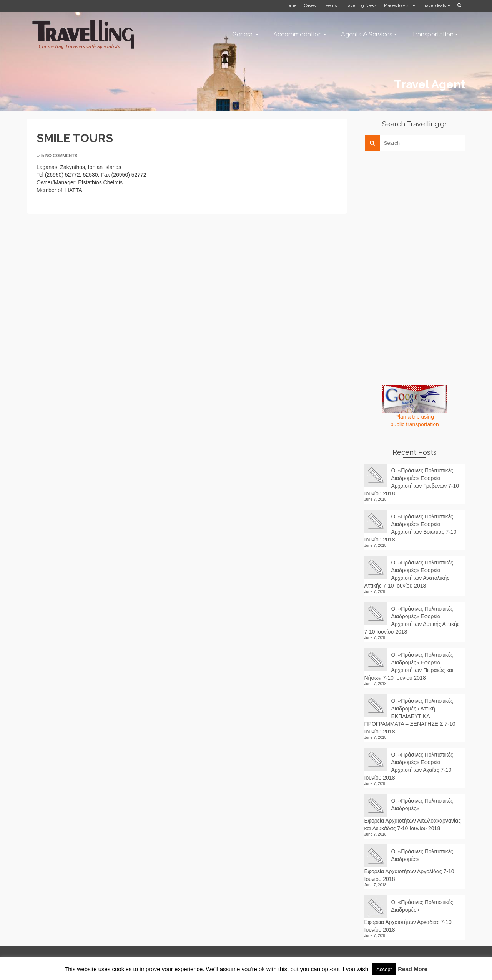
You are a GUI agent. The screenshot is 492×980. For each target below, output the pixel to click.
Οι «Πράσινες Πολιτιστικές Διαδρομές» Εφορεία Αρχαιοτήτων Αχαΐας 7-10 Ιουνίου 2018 (409, 766)
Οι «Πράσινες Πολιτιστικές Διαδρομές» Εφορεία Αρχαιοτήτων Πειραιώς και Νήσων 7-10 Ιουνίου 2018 (409, 666)
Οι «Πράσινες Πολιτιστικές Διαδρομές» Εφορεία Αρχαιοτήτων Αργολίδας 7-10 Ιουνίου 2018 (409, 865)
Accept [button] (384, 969)
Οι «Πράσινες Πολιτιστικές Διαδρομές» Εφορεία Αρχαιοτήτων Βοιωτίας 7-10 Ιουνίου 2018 (411, 528)
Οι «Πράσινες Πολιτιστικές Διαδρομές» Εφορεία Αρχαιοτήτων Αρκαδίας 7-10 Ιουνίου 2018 (409, 916)
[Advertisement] (422, 210)
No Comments (61, 156)
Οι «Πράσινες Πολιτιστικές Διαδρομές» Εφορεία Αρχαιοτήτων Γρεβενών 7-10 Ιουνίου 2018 (412, 482)
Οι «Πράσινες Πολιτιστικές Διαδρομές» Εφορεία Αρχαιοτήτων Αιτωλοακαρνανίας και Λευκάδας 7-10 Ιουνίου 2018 (413, 814)
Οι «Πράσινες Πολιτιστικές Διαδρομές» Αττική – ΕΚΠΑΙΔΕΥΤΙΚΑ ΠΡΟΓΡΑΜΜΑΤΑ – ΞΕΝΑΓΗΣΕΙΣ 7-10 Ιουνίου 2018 (410, 716)
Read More (413, 969)
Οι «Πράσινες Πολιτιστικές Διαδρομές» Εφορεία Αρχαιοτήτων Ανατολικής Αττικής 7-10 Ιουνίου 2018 (409, 574)
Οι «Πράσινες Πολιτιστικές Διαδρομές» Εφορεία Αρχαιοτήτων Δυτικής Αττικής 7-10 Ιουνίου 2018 (412, 620)
